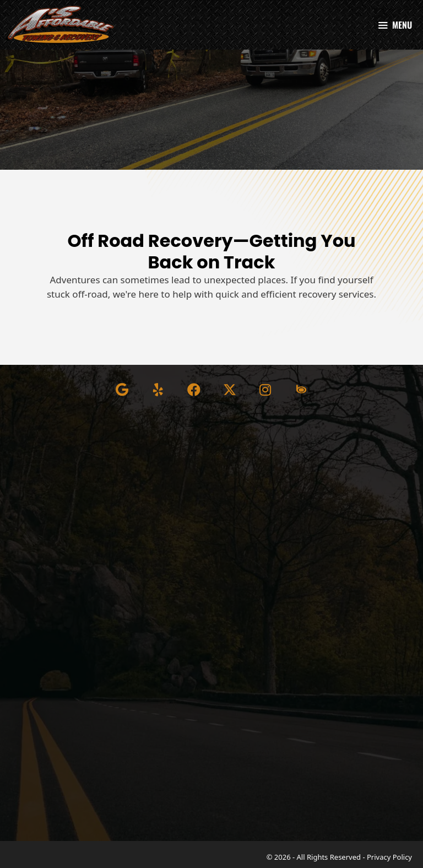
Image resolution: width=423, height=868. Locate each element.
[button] (122, 390)
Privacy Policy (389, 857)
